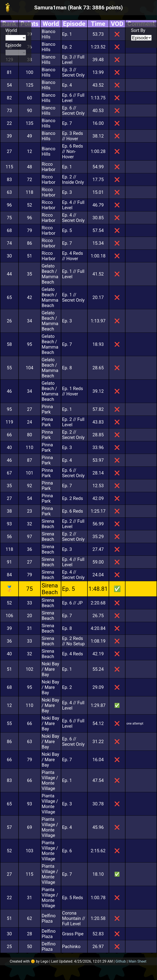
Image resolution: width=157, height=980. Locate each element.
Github (121, 961)
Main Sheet (138, 961)
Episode (13, 45)
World (11, 30)
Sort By (138, 30)
